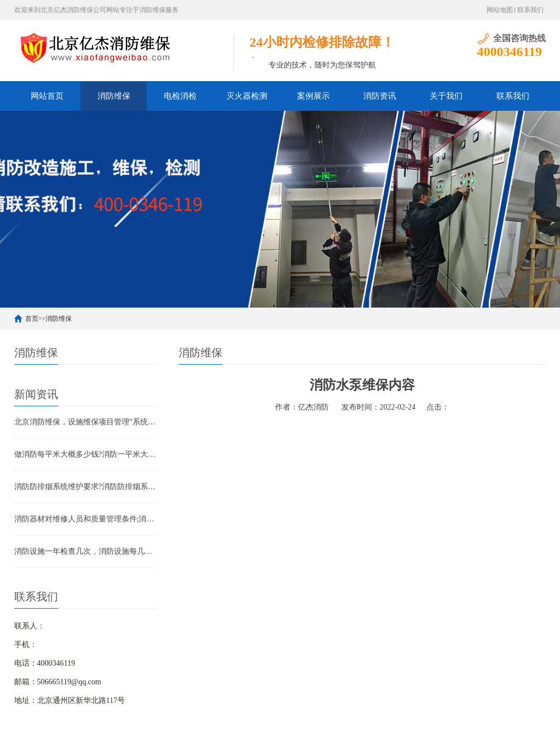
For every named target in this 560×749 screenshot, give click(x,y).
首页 (32, 319)
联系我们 (530, 10)
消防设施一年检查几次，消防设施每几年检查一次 (85, 551)
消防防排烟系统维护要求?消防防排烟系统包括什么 (85, 487)
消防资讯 (380, 96)
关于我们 (446, 96)
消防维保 (114, 96)
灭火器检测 (247, 96)
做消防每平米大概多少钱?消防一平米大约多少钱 (85, 454)
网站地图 (500, 10)
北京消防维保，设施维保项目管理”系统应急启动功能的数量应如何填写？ (85, 422)
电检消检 (180, 96)
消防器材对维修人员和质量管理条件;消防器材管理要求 (85, 519)
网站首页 (47, 96)
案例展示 (313, 96)
